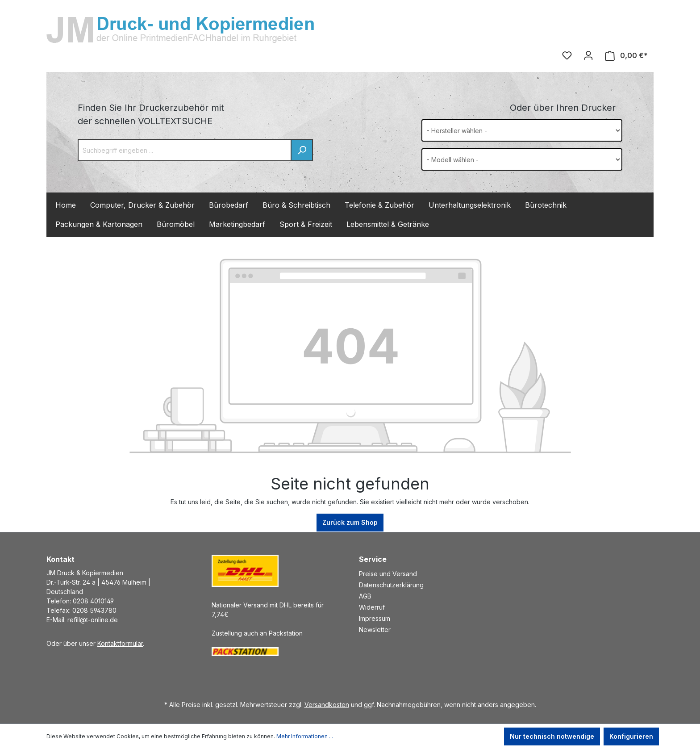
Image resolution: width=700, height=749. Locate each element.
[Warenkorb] (626, 56)
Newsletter (375, 630)
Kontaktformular (120, 643)
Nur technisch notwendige (552, 736)
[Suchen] (302, 150)
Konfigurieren (631, 736)
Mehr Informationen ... (305, 736)
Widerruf (372, 607)
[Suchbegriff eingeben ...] (184, 150)
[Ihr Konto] (588, 55)
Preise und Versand (388, 574)
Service (373, 559)
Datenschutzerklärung (391, 585)
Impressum (375, 618)
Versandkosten (327, 705)
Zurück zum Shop (350, 522)
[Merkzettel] (567, 55)
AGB (365, 596)
